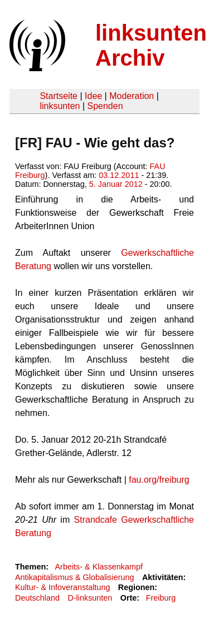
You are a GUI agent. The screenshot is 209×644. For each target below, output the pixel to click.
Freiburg (161, 598)
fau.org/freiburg (159, 480)
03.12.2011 (119, 175)
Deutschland (37, 598)
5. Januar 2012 (116, 184)
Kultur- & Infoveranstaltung (62, 587)
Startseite (59, 96)
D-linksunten (90, 598)
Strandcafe (96, 520)
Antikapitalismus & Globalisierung (75, 577)
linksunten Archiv (151, 45)
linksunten (60, 106)
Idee (93, 96)
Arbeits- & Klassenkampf (99, 567)
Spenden (105, 106)
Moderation (132, 96)
